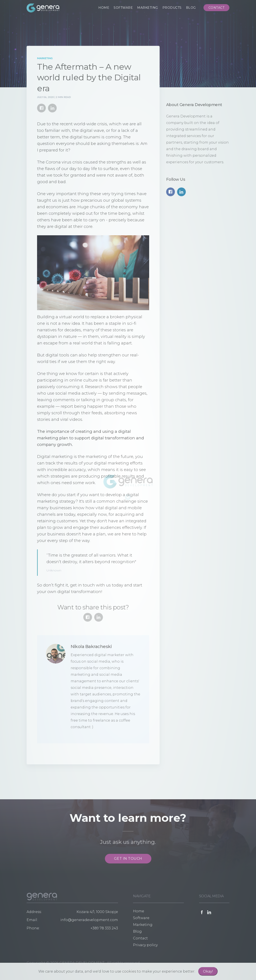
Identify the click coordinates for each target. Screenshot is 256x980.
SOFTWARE (123, 8)
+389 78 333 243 (104, 928)
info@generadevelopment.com (89, 920)
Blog (137, 931)
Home (139, 911)
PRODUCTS (172, 8)
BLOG (191, 8)
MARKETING (148, 8)
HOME (104, 8)
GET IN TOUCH (128, 859)
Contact (140, 938)
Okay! (208, 971)
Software (141, 918)
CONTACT (217, 8)
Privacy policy (145, 945)
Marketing (45, 58)
